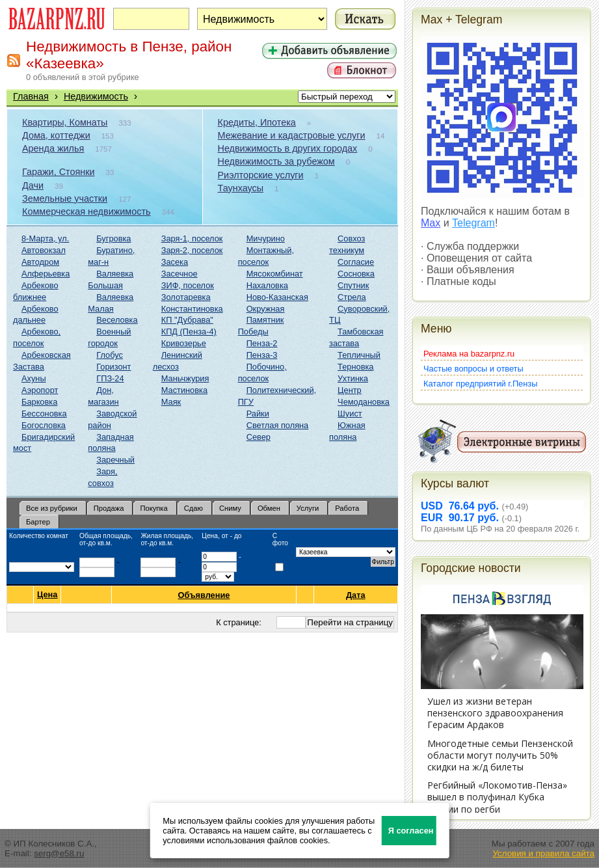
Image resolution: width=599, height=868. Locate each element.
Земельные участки (65, 198)
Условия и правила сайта (543, 853)
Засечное (180, 274)
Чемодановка (364, 402)
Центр (350, 390)
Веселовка (117, 320)
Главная (31, 96)
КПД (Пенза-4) (189, 332)
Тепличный (359, 355)
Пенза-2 (262, 343)
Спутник (353, 285)
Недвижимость (96, 96)
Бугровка (113, 238)
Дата (356, 595)
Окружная (266, 309)
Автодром (40, 262)
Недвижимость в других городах (288, 148)
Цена (47, 595)
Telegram (473, 223)
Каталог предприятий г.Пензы (480, 384)
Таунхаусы (241, 188)
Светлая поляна (278, 425)
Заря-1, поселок (192, 238)
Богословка (44, 425)
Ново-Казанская (277, 297)
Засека (175, 262)
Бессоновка (44, 414)
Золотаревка (186, 297)
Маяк (171, 402)
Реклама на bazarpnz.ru (469, 354)
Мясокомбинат (275, 274)
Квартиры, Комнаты (65, 122)
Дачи (33, 185)
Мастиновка (184, 390)
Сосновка (356, 274)
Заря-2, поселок (192, 250)
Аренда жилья (53, 148)
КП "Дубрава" (187, 320)
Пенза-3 (262, 355)
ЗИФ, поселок (188, 285)
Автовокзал (44, 250)
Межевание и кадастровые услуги (292, 135)
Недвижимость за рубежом (276, 161)
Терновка (355, 367)
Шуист (350, 414)
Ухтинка (353, 378)
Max (431, 223)
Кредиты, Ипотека (257, 122)
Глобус (110, 355)
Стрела (352, 297)
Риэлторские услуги (261, 175)
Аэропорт (40, 390)
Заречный (115, 460)
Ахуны (34, 378)
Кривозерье (184, 343)
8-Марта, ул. (45, 238)
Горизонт (113, 367)
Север (259, 437)
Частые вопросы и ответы (473, 369)
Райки (258, 414)
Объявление (204, 595)
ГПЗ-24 (110, 378)
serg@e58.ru (59, 853)
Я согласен (411, 831)
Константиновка (192, 309)
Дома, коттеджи (56, 135)
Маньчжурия (185, 378)
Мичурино (266, 238)
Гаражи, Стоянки (59, 172)
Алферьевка (46, 274)
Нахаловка (267, 285)
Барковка (39, 402)
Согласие (356, 262)
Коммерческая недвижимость (87, 211)
